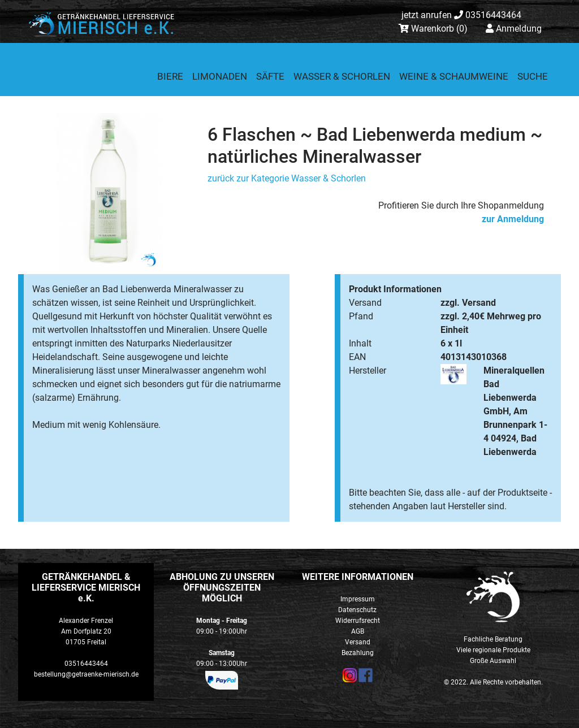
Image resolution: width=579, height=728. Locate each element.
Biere (170, 76)
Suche (533, 76)
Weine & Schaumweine (454, 76)
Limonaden (220, 76)
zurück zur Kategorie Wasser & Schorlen (287, 178)
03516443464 (461, 15)
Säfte (270, 76)
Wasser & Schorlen (342, 76)
